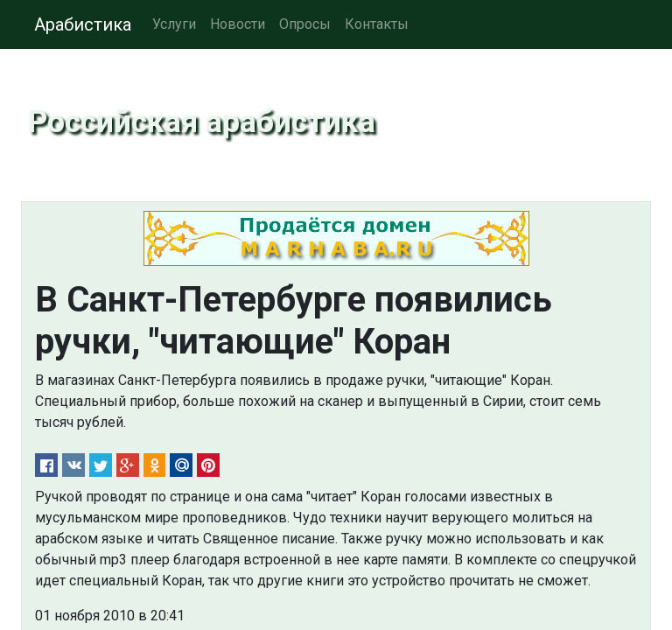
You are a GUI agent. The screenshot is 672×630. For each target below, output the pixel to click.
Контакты (377, 24)
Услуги (174, 24)
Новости (238, 24)
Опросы (305, 24)
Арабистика (83, 24)
